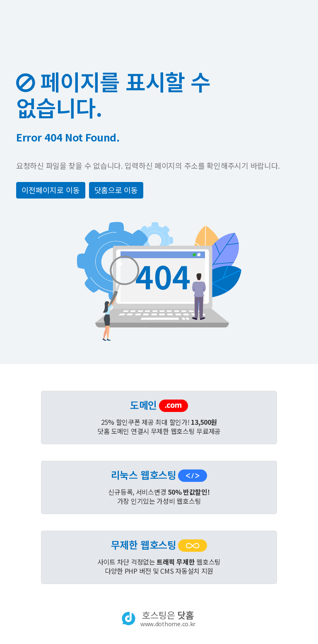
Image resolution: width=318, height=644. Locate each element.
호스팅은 (168, 618)
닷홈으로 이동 (116, 190)
